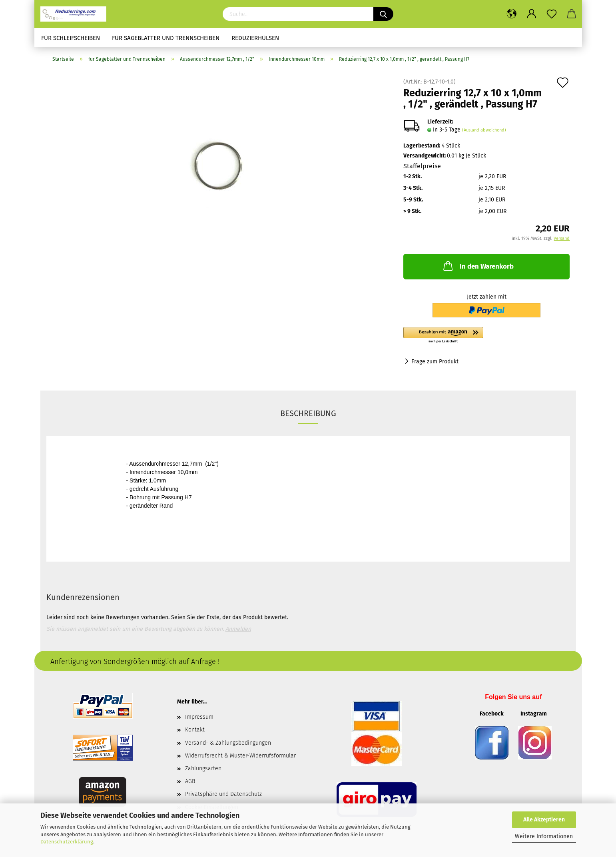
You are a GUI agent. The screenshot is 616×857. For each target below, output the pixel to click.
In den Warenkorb (478, 266)
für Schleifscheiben (71, 38)
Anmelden (238, 629)
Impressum (199, 717)
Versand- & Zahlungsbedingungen (228, 743)
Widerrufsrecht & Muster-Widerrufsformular (240, 756)
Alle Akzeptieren (544, 820)
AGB (190, 781)
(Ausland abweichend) (484, 130)
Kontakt (195, 730)
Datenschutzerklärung (67, 842)
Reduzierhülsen (255, 38)
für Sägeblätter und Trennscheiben (166, 38)
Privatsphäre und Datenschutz (223, 794)
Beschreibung (308, 413)
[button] (487, 335)
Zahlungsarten (203, 768)
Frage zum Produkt (435, 362)
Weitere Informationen (544, 836)
